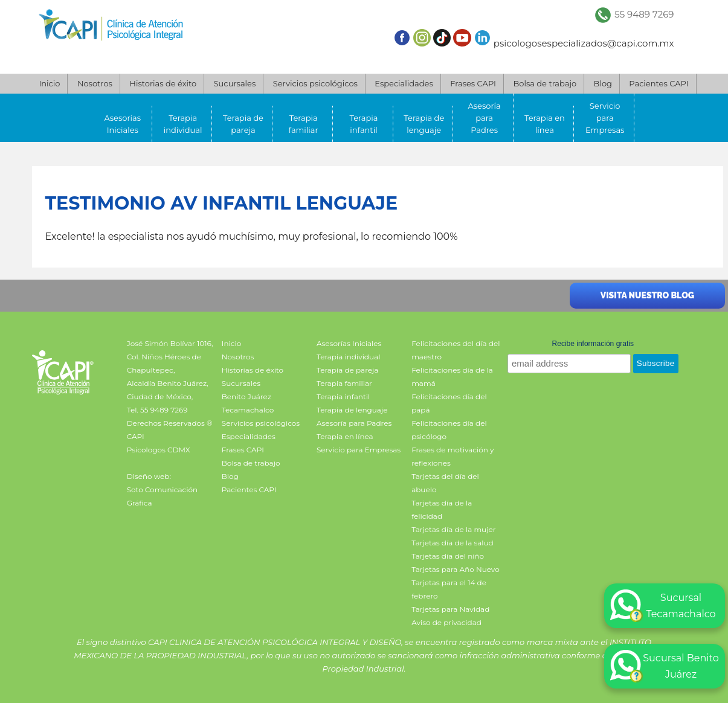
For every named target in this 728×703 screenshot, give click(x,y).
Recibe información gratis (593, 344)
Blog (603, 83)
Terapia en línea (545, 124)
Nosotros (95, 83)
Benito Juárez (246, 396)
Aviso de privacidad (446, 622)
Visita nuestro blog (647, 295)
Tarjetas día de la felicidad (442, 509)
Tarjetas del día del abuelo (445, 483)
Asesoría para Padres (484, 118)
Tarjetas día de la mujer (453, 529)
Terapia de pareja (243, 124)
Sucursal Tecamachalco (663, 606)
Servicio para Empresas (605, 118)
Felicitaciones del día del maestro (456, 350)
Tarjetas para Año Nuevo (456, 569)
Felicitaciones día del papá (449, 403)
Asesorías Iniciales (123, 124)
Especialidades (404, 83)
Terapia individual (183, 124)
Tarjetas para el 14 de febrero (449, 589)
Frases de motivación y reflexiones (453, 456)
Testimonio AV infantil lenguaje (222, 203)
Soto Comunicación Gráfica (162, 496)
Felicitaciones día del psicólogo (449, 430)
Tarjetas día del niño (448, 556)
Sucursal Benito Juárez (665, 666)
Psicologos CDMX (159, 450)
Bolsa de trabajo (545, 83)
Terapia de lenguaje (424, 124)
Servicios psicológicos (315, 83)
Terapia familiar (304, 124)
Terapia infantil (364, 124)
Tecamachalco (248, 410)
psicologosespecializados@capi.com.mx (584, 43)
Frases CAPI (473, 83)
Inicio (49, 83)
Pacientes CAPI (659, 83)
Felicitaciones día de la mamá (452, 377)
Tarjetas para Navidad (450, 609)
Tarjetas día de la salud (453, 543)
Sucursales (235, 83)
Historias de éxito (163, 83)
